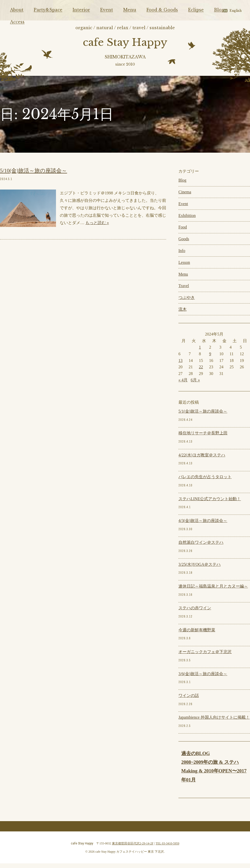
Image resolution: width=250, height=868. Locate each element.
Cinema (185, 197)
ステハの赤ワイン (195, 613)
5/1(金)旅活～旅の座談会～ (203, 416)
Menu (130, 10)
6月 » (195, 385)
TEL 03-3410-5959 (168, 848)
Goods (184, 244)
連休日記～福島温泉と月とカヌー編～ (213, 591)
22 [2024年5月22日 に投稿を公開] (201, 372)
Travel (184, 291)
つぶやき (187, 302)
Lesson (184, 267)
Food (183, 232)
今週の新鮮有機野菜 (197, 635)
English (236, 11)
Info (182, 255)
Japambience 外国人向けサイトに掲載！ (214, 722)
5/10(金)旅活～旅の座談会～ (33, 175)
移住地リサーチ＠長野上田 (203, 438)
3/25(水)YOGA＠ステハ (200, 569)
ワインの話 (189, 700)
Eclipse (196, 10)
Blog (219, 10)
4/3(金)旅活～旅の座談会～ (203, 525)
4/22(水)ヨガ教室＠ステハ (202, 460)
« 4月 (183, 385)
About (17, 10)
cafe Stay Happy (125, 44)
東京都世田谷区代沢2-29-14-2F (133, 848)
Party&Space (48, 10)
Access (17, 22)
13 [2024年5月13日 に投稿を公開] (180, 365)
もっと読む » (97, 227)
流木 (183, 314)
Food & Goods (162, 10)
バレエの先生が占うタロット (205, 482)
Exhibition (187, 220)
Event (107, 10)
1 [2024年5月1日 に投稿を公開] (200, 352)
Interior (81, 10)
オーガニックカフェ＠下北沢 (205, 657)
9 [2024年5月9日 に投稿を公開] (210, 358)
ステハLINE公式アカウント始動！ (210, 503)
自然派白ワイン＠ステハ (201, 547)
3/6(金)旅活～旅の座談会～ (203, 678)
